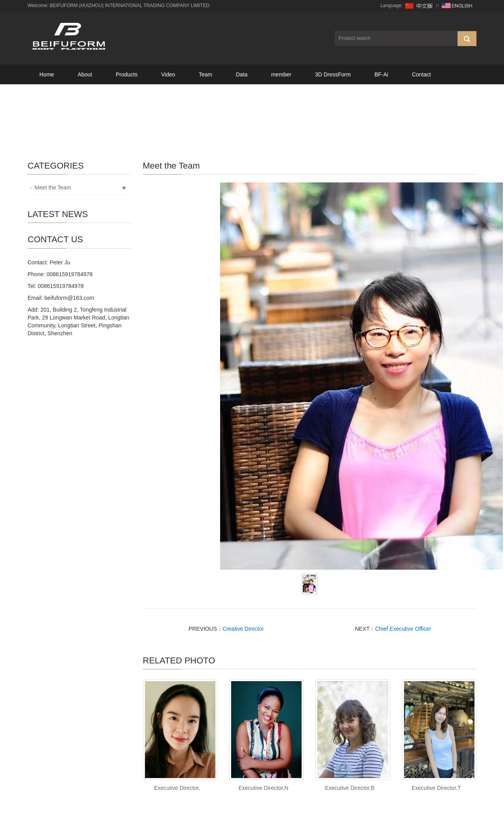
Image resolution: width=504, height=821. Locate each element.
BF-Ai (381, 74)
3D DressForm (333, 74)
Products (127, 74)
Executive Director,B (350, 788)
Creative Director (243, 629)
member (281, 74)
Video (168, 74)
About (85, 74)
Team (206, 74)
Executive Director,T (436, 788)
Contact (421, 74)
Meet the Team (53, 188)
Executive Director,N (264, 788)
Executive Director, (177, 788)
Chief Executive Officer (403, 629)
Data (242, 74)
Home (47, 74)
